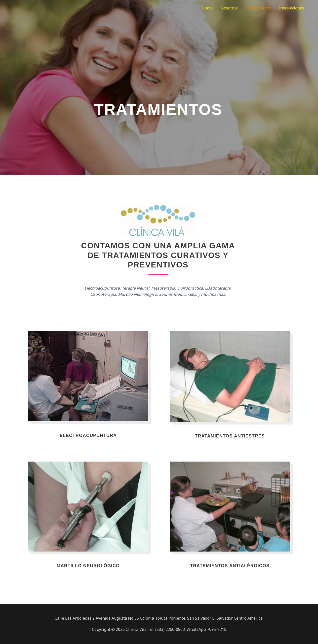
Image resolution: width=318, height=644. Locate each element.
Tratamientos (258, 8)
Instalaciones (292, 8)
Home (207, 8)
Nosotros (229, 8)
